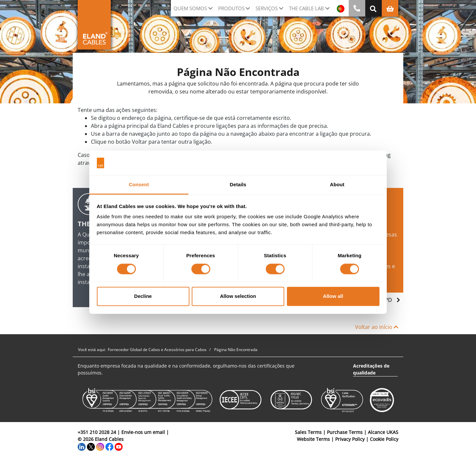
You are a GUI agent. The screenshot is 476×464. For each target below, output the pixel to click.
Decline (143, 296)
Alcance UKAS (383, 432)
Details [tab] (238, 185)
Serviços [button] (267, 8)
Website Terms (313, 439)
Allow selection (238, 296)
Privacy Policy (350, 439)
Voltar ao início (377, 327)
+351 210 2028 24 (97, 432)
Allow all (333, 296)
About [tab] (337, 185)
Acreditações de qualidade (371, 369)
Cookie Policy (384, 439)
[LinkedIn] (82, 446)
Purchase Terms (345, 432)
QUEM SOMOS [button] (190, 8)
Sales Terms (308, 432)
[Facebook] (109, 446)
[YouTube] (119, 446)
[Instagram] (100, 446)
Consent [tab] (139, 185)
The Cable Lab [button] (306, 8)
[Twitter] (91, 446)
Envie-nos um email (143, 432)
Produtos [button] (231, 8)
